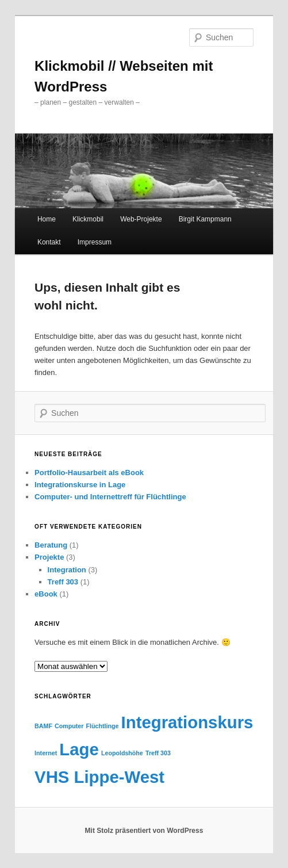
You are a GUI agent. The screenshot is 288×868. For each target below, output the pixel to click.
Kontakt (49, 242)
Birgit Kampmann (205, 219)
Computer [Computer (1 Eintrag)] (69, 726)
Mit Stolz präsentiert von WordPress (144, 831)
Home (47, 219)
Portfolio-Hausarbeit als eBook (89, 473)
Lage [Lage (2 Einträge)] (79, 749)
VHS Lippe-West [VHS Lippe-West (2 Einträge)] (99, 777)
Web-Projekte (141, 219)
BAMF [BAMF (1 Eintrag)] (43, 726)
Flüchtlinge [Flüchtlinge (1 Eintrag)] (103, 726)
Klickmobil (88, 219)
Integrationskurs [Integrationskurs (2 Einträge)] (187, 722)
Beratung (51, 545)
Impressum (95, 242)
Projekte (49, 557)
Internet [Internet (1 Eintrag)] (46, 753)
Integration (67, 570)
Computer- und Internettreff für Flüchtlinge (110, 497)
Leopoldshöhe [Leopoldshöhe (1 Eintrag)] (122, 753)
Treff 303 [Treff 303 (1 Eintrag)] (158, 753)
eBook (46, 594)
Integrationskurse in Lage (80, 485)
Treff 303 (63, 582)
